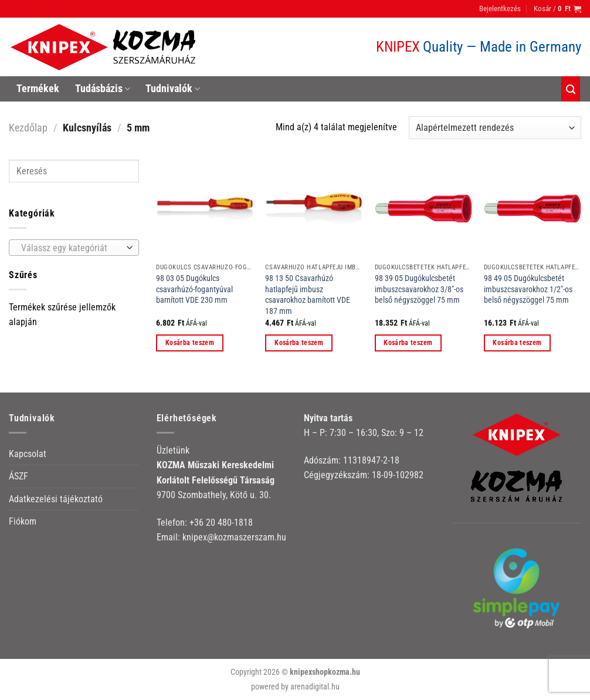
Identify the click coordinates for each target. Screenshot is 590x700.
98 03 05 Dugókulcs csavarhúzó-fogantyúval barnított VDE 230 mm (194, 289)
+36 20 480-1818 (221, 523)
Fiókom (23, 521)
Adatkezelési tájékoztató (56, 499)
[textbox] (71, 248)
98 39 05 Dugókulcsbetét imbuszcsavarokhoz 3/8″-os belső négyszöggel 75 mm (419, 289)
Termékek (38, 89)
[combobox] (74, 248)
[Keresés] (571, 89)
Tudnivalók (173, 89)
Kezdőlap (28, 128)
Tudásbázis (103, 89)
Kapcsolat (28, 454)
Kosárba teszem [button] (190, 343)
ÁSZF (18, 476)
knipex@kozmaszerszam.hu (234, 537)
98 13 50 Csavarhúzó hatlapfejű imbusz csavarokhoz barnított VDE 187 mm (308, 295)
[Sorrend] (495, 128)
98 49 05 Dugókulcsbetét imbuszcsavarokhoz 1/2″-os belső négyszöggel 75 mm (528, 289)
